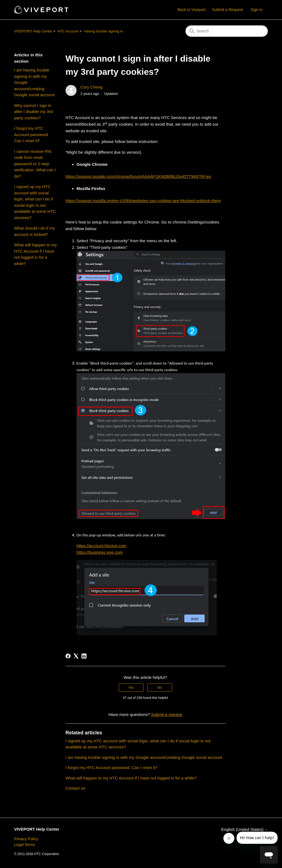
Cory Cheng (91, 87)
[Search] (227, 31)
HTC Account (68, 31)
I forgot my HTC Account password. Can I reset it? (32, 134)
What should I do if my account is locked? (34, 231)
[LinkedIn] (84, 656)
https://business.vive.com (100, 552)
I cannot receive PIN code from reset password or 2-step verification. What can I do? (35, 164)
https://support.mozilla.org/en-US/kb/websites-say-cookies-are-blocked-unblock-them (143, 201)
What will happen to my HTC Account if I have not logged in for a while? (35, 254)
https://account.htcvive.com (101, 546)
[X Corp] (76, 656)
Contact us (75, 788)
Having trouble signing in (103, 31)
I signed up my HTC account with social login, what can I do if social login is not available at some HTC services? (35, 202)
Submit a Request (227, 10)
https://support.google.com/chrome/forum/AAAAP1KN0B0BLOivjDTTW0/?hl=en (138, 176)
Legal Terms (25, 845)
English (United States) (245, 829)
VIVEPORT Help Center (33, 31)
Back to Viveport (192, 10)
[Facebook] (68, 656)
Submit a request (166, 714)
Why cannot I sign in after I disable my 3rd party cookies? (33, 112)
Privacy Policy (26, 839)
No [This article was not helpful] (160, 688)
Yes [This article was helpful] (131, 688)
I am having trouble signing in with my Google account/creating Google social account (34, 82)
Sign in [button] (257, 10)
